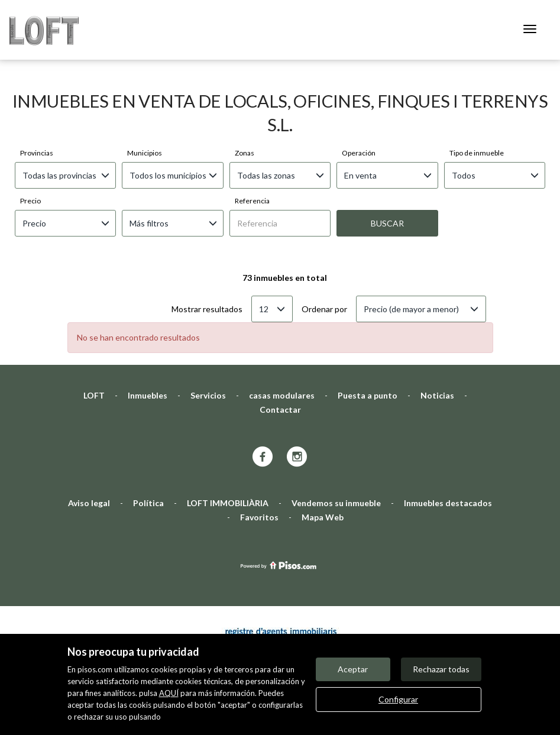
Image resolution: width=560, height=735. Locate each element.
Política (148, 443)
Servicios (208, 336)
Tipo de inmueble (477, 93)
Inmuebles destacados (448, 443)
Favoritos (259, 457)
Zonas (245, 93)
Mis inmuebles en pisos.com (346, 630)
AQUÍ (169, 693)
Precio (30, 141)
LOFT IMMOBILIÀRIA (228, 443)
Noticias (437, 336)
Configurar (398, 699)
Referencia (252, 141)
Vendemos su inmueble (336, 443)
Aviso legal (89, 443)
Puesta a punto (368, 336)
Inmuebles (148, 336)
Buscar (387, 163)
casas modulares (282, 336)
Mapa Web (323, 457)
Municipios (145, 93)
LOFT (94, 336)
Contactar (280, 350)
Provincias (37, 93)
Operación (359, 93)
